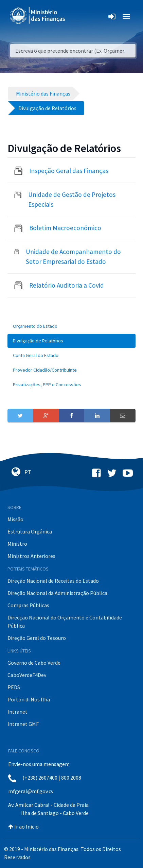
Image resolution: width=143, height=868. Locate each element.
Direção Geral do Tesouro (37, 638)
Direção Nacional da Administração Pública (57, 593)
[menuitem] (71, 326)
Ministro (17, 544)
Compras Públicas (28, 605)
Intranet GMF (23, 724)
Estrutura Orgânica (30, 531)
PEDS (14, 687)
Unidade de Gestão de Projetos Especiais (72, 199)
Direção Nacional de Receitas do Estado (53, 581)
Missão (15, 519)
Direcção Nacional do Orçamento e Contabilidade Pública (65, 622)
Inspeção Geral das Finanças (69, 171)
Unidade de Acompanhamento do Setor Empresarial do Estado (73, 257)
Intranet (17, 712)
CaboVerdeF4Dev (27, 675)
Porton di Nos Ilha (29, 699)
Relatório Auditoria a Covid (67, 285)
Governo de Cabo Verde (34, 663)
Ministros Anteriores (31, 556)
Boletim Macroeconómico (65, 228)
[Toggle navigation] (76, 17)
